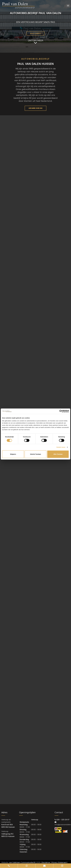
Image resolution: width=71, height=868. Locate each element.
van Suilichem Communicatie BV (22, 862)
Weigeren (13, 454)
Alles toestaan (58, 454)
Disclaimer (46, 862)
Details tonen (61, 447)
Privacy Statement (59, 862)
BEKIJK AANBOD (35, 33)
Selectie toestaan (35, 454)
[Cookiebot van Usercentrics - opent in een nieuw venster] (61, 411)
